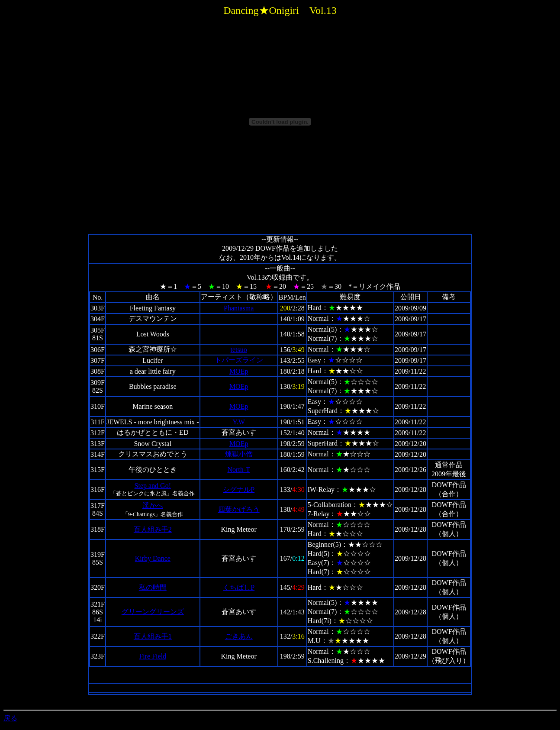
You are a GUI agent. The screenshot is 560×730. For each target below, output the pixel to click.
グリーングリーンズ (153, 612)
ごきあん (239, 636)
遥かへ (153, 506)
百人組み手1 (153, 636)
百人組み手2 (153, 529)
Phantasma (239, 308)
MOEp (239, 371)
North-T (238, 470)
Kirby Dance (153, 558)
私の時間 (153, 587)
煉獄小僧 (239, 454)
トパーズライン (239, 360)
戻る (10, 718)
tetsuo (239, 350)
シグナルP (239, 489)
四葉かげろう (239, 509)
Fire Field (153, 656)
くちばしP (239, 587)
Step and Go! (153, 486)
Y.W (239, 422)
